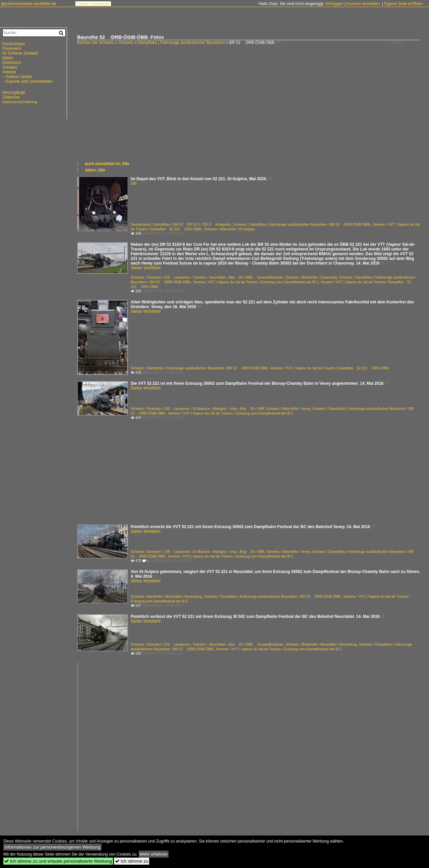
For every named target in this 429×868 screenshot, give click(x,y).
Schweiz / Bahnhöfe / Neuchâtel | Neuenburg (166, 596)
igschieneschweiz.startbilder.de (29, 4)
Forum (82, 4)
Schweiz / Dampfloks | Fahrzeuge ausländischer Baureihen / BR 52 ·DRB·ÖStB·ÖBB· (302, 224)
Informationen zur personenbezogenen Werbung (52, 847)
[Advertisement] (250, 111)
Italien (8, 58)
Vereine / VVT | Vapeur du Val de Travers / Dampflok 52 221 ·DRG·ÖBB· (330, 368)
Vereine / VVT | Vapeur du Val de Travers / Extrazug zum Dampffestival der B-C (256, 282)
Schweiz (126, 43)
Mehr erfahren (154, 854)
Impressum (100, 4)
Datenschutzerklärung (20, 102)
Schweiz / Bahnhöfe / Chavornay (312, 277)
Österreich (12, 63)
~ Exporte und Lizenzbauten (27, 81)
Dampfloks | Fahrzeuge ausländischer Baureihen (181, 43)
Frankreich (12, 49)
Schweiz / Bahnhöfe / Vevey (288, 409)
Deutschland (14, 44)
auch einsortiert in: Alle (107, 164)
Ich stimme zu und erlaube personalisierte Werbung (58, 861)
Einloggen (334, 4)
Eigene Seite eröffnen (403, 4)
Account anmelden (363, 4)
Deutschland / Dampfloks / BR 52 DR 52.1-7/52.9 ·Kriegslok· (181, 224)
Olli (134, 184)
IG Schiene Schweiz (20, 53)
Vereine (9, 72)
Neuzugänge (14, 92)
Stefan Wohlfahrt (146, 268)
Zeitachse (11, 97)
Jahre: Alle (95, 170)
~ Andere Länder (17, 77)
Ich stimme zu (132, 861)
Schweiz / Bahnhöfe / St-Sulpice (230, 229)
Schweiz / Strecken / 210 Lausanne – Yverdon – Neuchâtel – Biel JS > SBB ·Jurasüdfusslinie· (207, 277)
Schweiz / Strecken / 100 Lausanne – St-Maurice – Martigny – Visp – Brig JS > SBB (197, 409)
